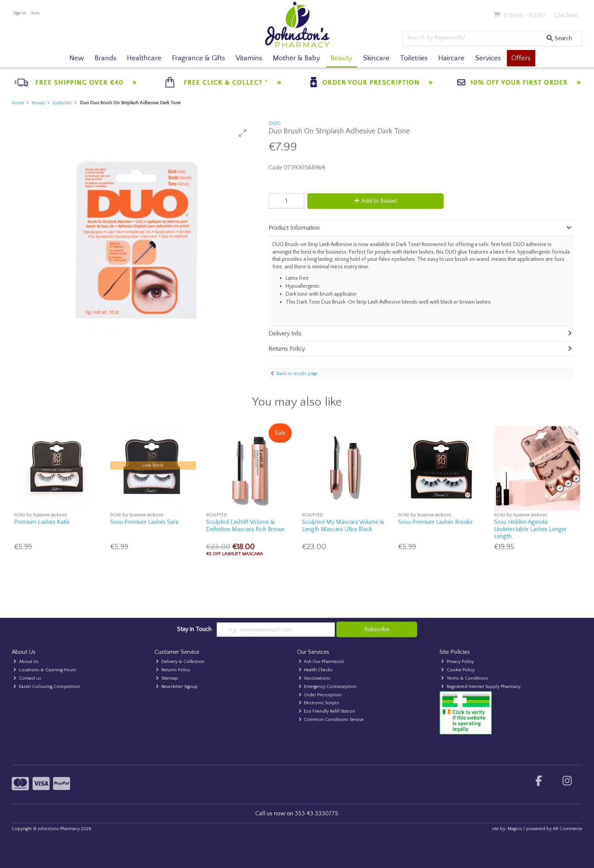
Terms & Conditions (465, 678)
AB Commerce (567, 829)
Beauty (342, 58)
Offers (521, 58)
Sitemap (167, 678)
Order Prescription (320, 695)
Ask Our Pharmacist (321, 662)
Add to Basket (374, 201)
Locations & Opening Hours (45, 670)
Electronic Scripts (319, 703)
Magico (515, 829)
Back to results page (297, 374)
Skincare (376, 58)
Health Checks (316, 670)
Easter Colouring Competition (47, 687)
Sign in (20, 13)
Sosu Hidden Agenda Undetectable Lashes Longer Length (530, 529)
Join (35, 13)
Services (488, 58)
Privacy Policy (457, 662)
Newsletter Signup (177, 687)
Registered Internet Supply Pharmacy (481, 687)
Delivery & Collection (180, 662)
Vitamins (249, 58)
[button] (243, 133)
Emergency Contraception (328, 687)
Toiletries (414, 58)
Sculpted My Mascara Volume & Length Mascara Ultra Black (343, 526)
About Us (26, 662)
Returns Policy (173, 670)
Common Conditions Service (331, 720)
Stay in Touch (194, 629)
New (77, 58)
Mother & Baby (296, 58)
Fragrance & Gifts (199, 58)
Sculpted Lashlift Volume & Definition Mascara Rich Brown (245, 526)
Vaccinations (315, 678)
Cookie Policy (458, 670)
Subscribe (377, 629)
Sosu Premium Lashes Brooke (435, 522)
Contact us (27, 678)
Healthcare (144, 58)
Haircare (451, 58)
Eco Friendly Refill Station (327, 711)
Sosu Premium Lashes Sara (144, 522)
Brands (106, 58)
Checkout (566, 15)
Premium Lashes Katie (42, 522)
